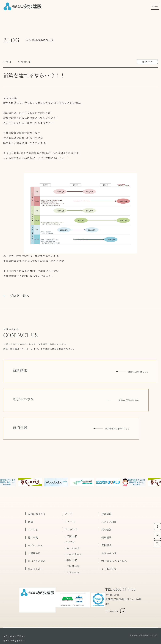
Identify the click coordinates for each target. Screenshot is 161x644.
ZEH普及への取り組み (115, 548)
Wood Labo (35, 556)
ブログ (69, 501)
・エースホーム (73, 542)
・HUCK (69, 530)
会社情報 (107, 501)
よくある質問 (109, 556)
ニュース (70, 509)
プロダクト (71, 517)
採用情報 (107, 517)
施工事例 (33, 525)
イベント (33, 517)
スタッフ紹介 (109, 509)
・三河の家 (70, 524)
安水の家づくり (37, 501)
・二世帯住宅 (72, 554)
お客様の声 (35, 540)
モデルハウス (36, 533)
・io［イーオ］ (73, 536)
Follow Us (115, 598)
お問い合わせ (109, 540)
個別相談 (107, 525)
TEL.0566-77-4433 (121, 577)
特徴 (31, 509)
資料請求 (107, 533)
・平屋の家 (70, 548)
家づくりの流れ (37, 548)
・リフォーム (72, 560)
